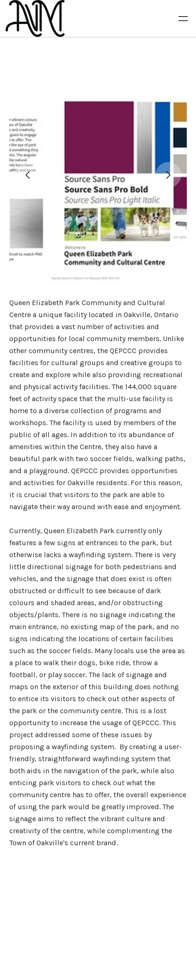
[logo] (35, 18)
